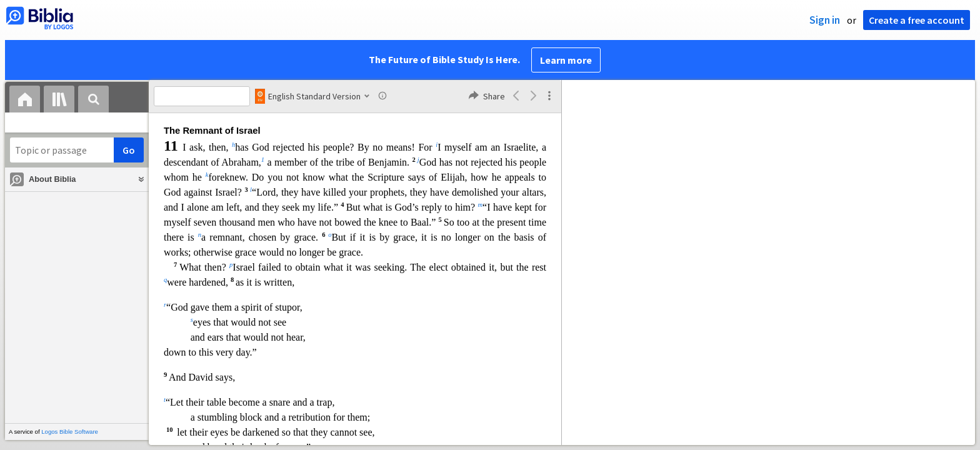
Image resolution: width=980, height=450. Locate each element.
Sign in (825, 20)
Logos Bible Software (70, 432)
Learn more (566, 60)
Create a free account (917, 20)
